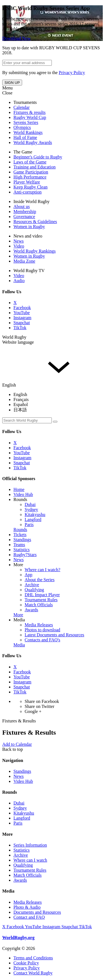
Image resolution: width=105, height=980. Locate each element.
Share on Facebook (42, 701)
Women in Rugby (29, 227)
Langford (33, 520)
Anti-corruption (27, 192)
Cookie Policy (26, 963)
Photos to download (42, 630)
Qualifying (34, 590)
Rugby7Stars (25, 555)
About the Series (40, 580)
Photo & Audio (27, 907)
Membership (25, 212)
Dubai (30, 504)
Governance (24, 217)
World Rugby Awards (33, 142)
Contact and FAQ (29, 917)
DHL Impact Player (42, 595)
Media (19, 620)
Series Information (30, 845)
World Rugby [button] (14, 337)
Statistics (22, 550)
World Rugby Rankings (35, 251)
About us (22, 206)
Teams (19, 545)
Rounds (20, 499)
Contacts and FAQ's (42, 640)
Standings (22, 540)
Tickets (20, 535)
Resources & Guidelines (35, 222)
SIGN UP (12, 83)
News (18, 241)
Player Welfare (27, 182)
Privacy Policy (72, 73)
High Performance (30, 177)
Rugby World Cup (30, 117)
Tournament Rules (41, 600)
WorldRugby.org (18, 938)
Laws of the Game (30, 162)
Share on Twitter (39, 706)
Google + (33, 711)
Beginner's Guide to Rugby (38, 157)
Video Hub (23, 494)
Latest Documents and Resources (54, 635)
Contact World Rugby (33, 973)
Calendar (22, 107)
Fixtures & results (30, 112)
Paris (29, 525)
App (29, 575)
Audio (19, 281)
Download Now (17, 38)
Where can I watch (30, 860)
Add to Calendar (17, 744)
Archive (32, 585)
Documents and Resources (37, 912)
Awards (31, 610)
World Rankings (28, 132)
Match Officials (39, 605)
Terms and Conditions (33, 958)
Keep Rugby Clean (31, 187)
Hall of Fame (25, 137)
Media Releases (39, 625)
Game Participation (31, 172)
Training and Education (35, 167)
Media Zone (24, 261)
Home (19, 489)
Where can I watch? (42, 570)
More (18, 565)
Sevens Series (26, 122)
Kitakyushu (35, 515)
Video (19, 246)
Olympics (22, 127)
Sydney (31, 509)
